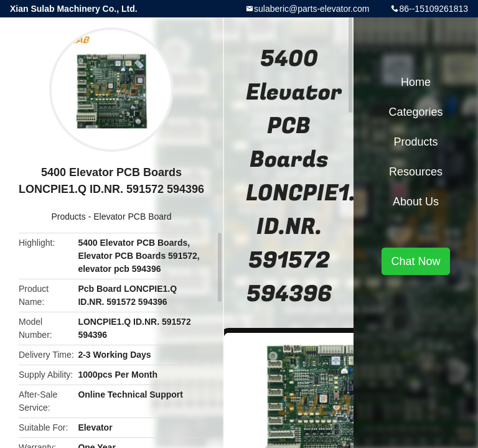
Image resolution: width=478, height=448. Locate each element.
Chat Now (415, 261)
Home (416, 82)
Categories (415, 112)
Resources (416, 172)
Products (69, 217)
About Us (416, 202)
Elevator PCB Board (132, 217)
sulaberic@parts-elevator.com (312, 9)
